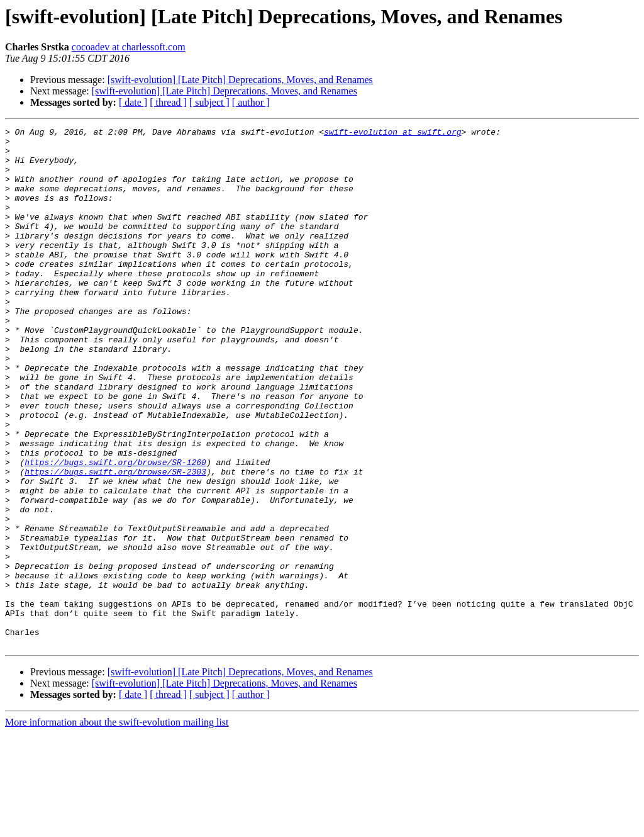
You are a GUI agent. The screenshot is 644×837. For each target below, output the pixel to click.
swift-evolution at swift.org (392, 133)
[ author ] (251, 102)
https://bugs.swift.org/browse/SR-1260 (115, 530)
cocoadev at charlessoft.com (129, 47)
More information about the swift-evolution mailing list (117, 826)
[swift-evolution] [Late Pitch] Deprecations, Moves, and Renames (240, 80)
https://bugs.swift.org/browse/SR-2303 (115, 541)
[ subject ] (209, 102)
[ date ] (133, 102)
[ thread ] (168, 102)
